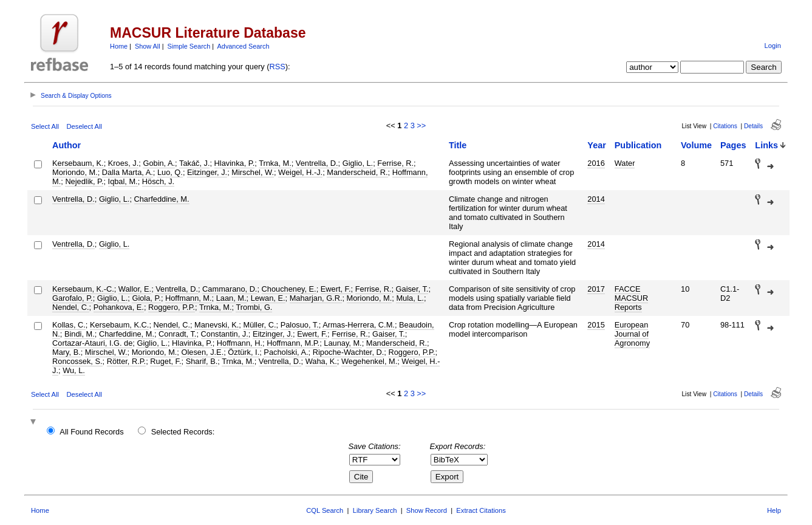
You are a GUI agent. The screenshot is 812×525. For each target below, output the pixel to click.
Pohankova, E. (119, 307)
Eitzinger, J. (207, 172)
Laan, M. (231, 298)
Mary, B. (67, 352)
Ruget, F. (165, 361)
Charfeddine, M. (162, 199)
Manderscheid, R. (357, 172)
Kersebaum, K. (78, 163)
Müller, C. (259, 325)
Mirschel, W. (253, 172)
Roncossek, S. (77, 361)
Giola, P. (146, 298)
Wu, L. (74, 370)
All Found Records (91, 432)
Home (119, 46)
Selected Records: (183, 432)
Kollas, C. (69, 325)
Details (753, 126)
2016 (596, 163)
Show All (148, 46)
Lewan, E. (268, 298)
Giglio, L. (358, 163)
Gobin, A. (159, 163)
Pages (733, 145)
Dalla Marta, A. (128, 172)
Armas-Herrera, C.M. (359, 325)
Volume (696, 145)
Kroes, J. (124, 163)
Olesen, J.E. (202, 352)
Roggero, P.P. (172, 307)
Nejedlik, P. (84, 181)
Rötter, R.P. (127, 361)
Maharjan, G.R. (316, 298)
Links (766, 145)
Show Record (427, 510)
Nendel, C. (70, 307)
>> (421, 125)
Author (67, 145)
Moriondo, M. (75, 172)
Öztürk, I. (244, 352)
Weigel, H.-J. (300, 172)
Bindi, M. (80, 334)
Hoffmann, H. (240, 343)
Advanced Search (244, 46)
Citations (725, 126)
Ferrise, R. (395, 163)
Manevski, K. (217, 325)
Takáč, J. (195, 163)
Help (774, 510)
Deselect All (84, 126)
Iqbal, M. (123, 181)
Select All (45, 126)
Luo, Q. (170, 172)
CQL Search (325, 510)
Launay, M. (343, 343)
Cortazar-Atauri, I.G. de (92, 343)
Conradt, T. (177, 334)
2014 (596, 199)
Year (596, 145)
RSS (278, 67)
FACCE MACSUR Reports (631, 298)
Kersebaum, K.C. (119, 325)
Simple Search (189, 46)
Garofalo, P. (73, 298)
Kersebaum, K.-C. (83, 289)
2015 (596, 325)
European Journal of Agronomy (632, 334)
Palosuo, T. (300, 325)
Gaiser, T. (412, 289)
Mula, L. (410, 298)
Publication (638, 145)
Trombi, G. (254, 307)
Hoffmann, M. (189, 298)
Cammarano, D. (230, 289)
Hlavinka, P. (235, 163)
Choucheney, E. (289, 289)
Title (458, 145)
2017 (596, 289)
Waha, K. (321, 361)
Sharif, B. (202, 361)
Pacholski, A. (286, 352)
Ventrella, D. (317, 163)
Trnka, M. (275, 163)
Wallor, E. (135, 289)
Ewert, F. (336, 289)
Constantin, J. (225, 334)
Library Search (375, 510)
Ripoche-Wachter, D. (349, 352)
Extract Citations (481, 510)
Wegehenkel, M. (369, 361)
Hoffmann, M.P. (293, 343)
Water (625, 163)
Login (773, 46)
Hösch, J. (158, 181)
